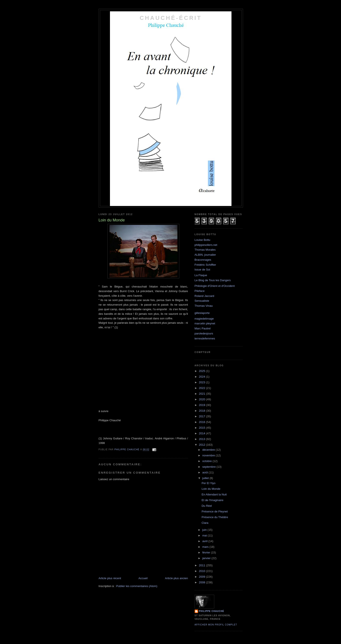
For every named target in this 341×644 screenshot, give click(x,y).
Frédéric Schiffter (205, 265)
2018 (203, 411)
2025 (203, 371)
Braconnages (203, 260)
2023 (203, 382)
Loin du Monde (211, 489)
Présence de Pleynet (215, 511)
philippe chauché (212, 611)
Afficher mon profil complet (216, 625)
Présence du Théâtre (215, 517)
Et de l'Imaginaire (212, 500)
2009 (203, 577)
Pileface (200, 291)
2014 (203, 433)
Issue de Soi (202, 270)
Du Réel (207, 506)
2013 (203, 439)
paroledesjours (204, 333)
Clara (205, 523)
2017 (203, 416)
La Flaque (201, 275)
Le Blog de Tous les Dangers (213, 280)
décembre (209, 450)
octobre (207, 461)
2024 (203, 377)
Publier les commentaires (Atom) (137, 586)
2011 (203, 565)
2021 (203, 394)
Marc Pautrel (203, 328)
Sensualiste (202, 301)
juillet (206, 478)
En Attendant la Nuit (214, 494)
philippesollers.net (206, 245)
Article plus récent (110, 578)
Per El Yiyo (209, 483)
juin (205, 530)
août (205, 472)
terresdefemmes (205, 338)
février (207, 552)
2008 (203, 582)
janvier (207, 558)
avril (205, 541)
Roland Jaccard (204, 296)
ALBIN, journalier (205, 255)
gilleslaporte (202, 313)
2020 (203, 399)
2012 (203, 445)
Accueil (143, 578)
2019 (203, 405)
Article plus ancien (176, 578)
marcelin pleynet (205, 323)
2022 (203, 388)
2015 (203, 428)
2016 (203, 422)
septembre (209, 467)
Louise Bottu (202, 240)
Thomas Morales (205, 250)
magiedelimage (204, 319)
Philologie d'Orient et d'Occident (215, 286)
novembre (209, 455)
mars (206, 547)
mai (205, 535)
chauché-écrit (171, 18)
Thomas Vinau (204, 306)
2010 (203, 571)
